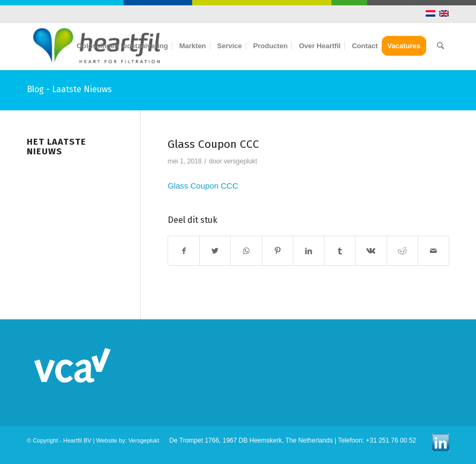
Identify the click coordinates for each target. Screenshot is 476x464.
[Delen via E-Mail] (433, 251)
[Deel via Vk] (371, 251)
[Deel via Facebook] (184, 251)
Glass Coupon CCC (213, 144)
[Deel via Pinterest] (278, 251)
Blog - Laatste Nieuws (69, 89)
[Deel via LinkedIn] (309, 251)
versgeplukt (240, 161)
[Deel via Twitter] (215, 251)
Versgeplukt (144, 440)
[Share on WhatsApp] (246, 251)
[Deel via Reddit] (402, 251)
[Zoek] (440, 46)
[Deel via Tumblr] (340, 251)
